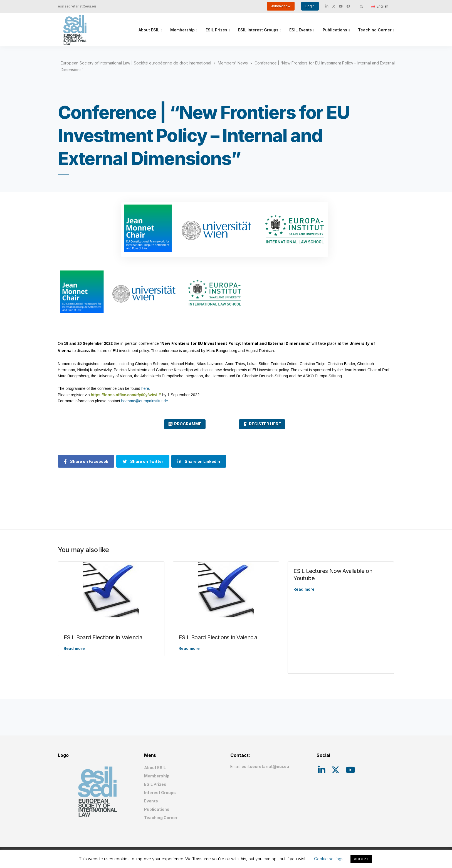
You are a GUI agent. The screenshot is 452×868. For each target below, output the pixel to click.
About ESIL (149, 30)
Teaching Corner (375, 30)
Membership (182, 30)
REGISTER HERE (265, 424)
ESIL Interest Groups (258, 30)
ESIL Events (301, 30)
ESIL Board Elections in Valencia (103, 637)
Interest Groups (160, 793)
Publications (335, 30)
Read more (74, 648)
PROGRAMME (188, 424)
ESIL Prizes (216, 30)
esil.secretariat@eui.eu (77, 6)
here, (146, 388)
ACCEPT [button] (361, 859)
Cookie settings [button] (329, 859)
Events (151, 801)
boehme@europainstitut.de (145, 401)
